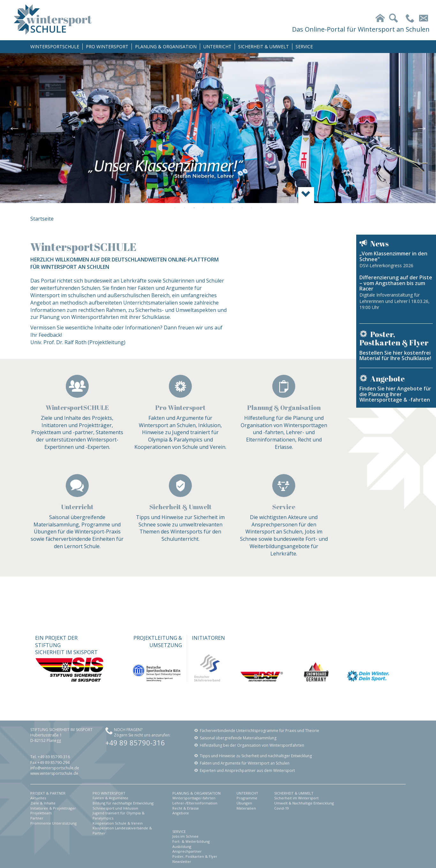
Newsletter (182, 861)
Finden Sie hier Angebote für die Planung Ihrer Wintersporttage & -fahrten (395, 394)
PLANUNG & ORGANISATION (166, 46)
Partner (37, 818)
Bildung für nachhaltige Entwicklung (123, 803)
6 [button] (223, 208)
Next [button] (422, 128)
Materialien (246, 808)
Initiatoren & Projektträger (53, 808)
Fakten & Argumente (110, 798)
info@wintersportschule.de (55, 768)
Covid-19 (282, 808)
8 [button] (242, 208)
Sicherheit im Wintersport (296, 798)
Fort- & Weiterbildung (191, 841)
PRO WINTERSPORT (107, 46)
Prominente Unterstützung (53, 823)
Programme (247, 798)
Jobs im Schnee (185, 836)
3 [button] (194, 208)
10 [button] (261, 208)
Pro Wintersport (180, 408)
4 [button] (204, 208)
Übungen (244, 803)
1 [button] (175, 208)
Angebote (181, 813)
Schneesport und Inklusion (115, 808)
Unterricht (77, 507)
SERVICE (304, 46)
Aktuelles (38, 798)
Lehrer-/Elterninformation (195, 803)
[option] (218, 128)
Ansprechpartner (187, 851)
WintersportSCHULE (77, 408)
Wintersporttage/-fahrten (194, 798)
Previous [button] (14, 128)
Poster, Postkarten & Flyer (195, 856)
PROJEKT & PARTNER (48, 793)
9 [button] (252, 208)
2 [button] (184, 208)
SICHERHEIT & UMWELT (263, 46)
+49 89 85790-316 (135, 743)
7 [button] (232, 208)
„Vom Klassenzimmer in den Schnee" (393, 256)
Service (284, 507)
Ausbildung (182, 846)
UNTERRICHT (217, 46)
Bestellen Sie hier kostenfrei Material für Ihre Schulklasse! (395, 356)
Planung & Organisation (284, 408)
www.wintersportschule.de (54, 773)
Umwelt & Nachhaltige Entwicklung (304, 803)
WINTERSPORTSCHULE (55, 46)
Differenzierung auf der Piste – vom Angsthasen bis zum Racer (396, 283)
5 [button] (213, 208)
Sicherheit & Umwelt (180, 507)
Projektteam (41, 813)
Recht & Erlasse (186, 808)
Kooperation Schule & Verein (118, 823)
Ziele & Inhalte (43, 803)
